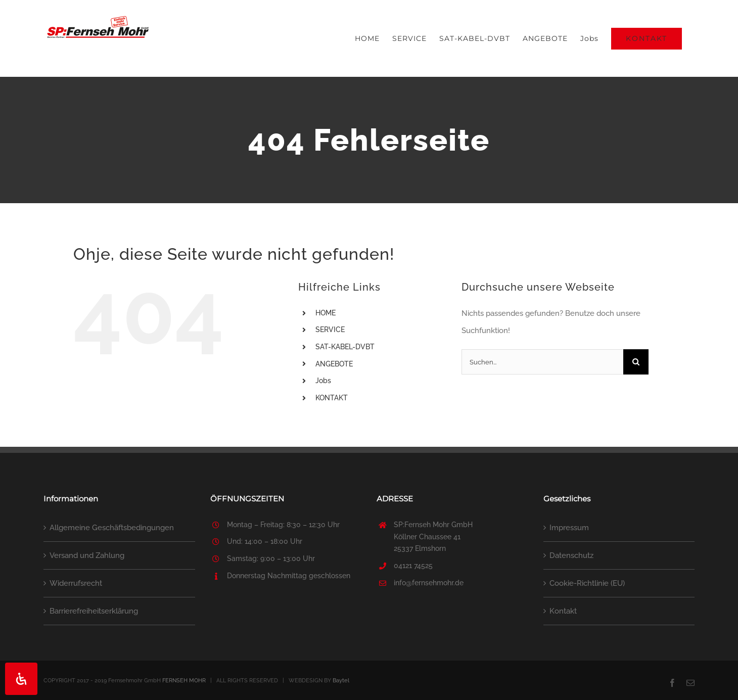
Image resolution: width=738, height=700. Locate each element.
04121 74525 (413, 566)
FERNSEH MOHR (184, 681)
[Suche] (636, 362)
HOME (326, 313)
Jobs (323, 381)
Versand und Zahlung (87, 555)
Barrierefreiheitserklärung (94, 611)
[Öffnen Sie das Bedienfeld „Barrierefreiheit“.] (21, 679)
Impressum (569, 528)
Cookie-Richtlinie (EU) (587, 583)
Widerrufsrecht (76, 583)
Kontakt (563, 611)
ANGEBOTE (334, 364)
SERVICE (330, 330)
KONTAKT (332, 398)
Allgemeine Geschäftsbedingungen (112, 528)
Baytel (341, 681)
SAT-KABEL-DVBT (345, 347)
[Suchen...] (542, 362)
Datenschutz (571, 555)
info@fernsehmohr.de (429, 583)
